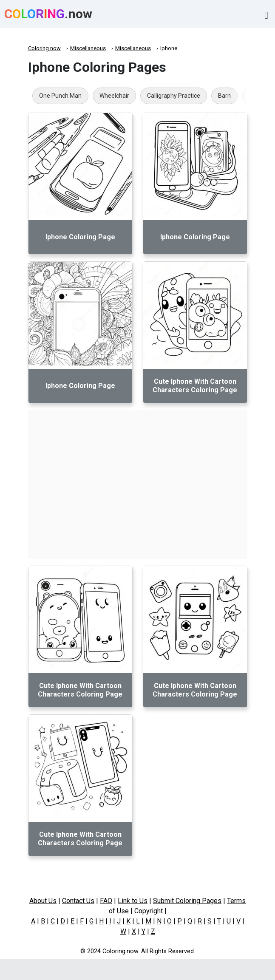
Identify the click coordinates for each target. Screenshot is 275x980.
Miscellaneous (88, 48)
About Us (43, 901)
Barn (224, 96)
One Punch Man (60, 96)
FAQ (106, 901)
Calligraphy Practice (174, 96)
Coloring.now (44, 48)
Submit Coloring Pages (187, 901)
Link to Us (133, 901)
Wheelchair (114, 96)
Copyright (149, 911)
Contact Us (78, 901)
